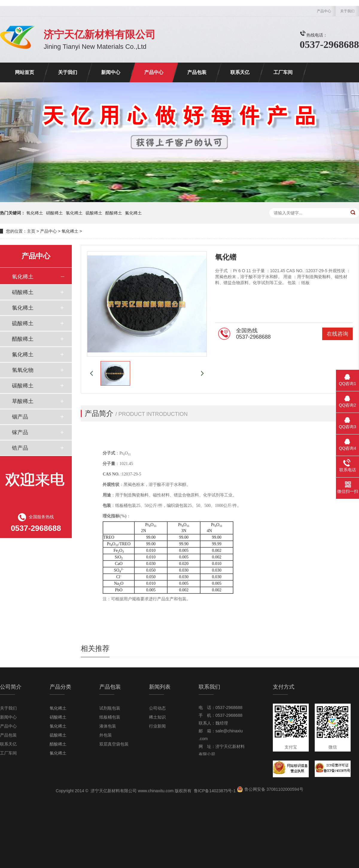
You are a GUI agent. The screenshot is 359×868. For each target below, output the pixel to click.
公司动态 (157, 708)
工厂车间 (283, 72)
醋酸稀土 (114, 213)
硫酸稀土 (94, 213)
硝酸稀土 (54, 213)
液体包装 (108, 726)
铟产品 (20, 417)
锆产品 (20, 448)
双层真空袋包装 (114, 744)
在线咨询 (337, 334)
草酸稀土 (23, 401)
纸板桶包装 (110, 717)
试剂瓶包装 (110, 708)
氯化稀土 (74, 213)
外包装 (106, 735)
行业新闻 (157, 726)
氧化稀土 (35, 213)
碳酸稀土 (23, 386)
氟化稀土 (133, 213)
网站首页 (25, 72)
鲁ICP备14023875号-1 (215, 791)
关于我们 (347, 11)
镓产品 (20, 432)
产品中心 (324, 11)
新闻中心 (111, 72)
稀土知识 (157, 717)
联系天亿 (240, 72)
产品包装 (197, 72)
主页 (31, 231)
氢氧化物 (23, 370)
